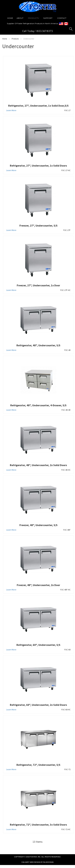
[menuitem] (10, 18)
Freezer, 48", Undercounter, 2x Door (38, 585)
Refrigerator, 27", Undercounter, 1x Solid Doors (38, 166)
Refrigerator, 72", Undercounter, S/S (38, 765)
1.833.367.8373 (44, 31)
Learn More (11, 110)
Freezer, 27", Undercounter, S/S (38, 226)
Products (15, 39)
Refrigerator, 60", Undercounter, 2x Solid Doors (38, 705)
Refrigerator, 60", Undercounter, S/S (38, 645)
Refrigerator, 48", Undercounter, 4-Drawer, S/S (38, 405)
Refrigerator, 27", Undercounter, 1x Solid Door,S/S (38, 106)
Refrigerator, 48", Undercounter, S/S (38, 345)
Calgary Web (28, 862)
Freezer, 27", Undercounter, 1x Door (38, 285)
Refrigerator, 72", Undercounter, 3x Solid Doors (38, 825)
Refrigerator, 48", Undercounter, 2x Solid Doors (38, 465)
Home (5, 39)
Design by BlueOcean (44, 862)
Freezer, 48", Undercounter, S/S (38, 525)
